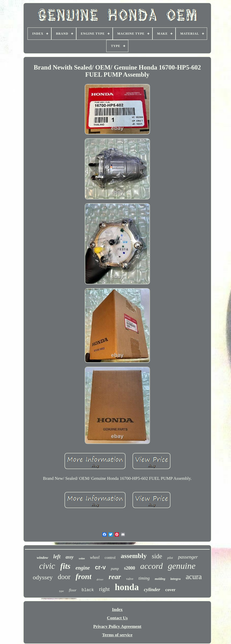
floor (73, 590)
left (57, 557)
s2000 (129, 568)
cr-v (100, 567)
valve (130, 579)
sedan (82, 558)
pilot (170, 558)
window (42, 558)
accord (151, 566)
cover (170, 590)
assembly (134, 556)
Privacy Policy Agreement (117, 626)
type (61, 591)
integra (176, 579)
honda (127, 587)
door (64, 577)
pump (115, 569)
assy (70, 557)
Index (117, 609)
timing (144, 578)
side (157, 556)
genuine (182, 566)
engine (83, 568)
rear (115, 577)
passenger (188, 557)
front (84, 576)
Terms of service (117, 635)
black (88, 590)
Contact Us (117, 618)
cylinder (152, 589)
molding (160, 579)
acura (194, 577)
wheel (95, 557)
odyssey (43, 577)
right (104, 589)
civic (47, 566)
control (110, 558)
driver (100, 579)
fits (65, 566)
